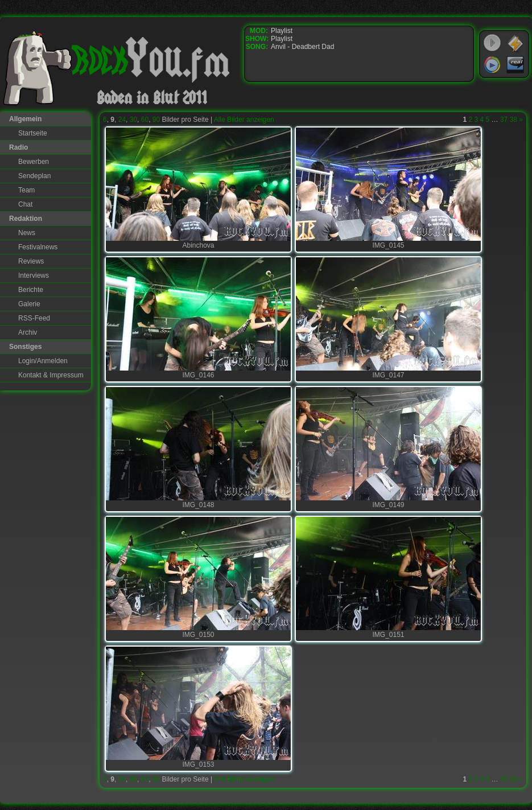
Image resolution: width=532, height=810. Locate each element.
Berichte (31, 290)
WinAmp (515, 43)
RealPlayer (515, 65)
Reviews (31, 261)
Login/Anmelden (43, 361)
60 (145, 120)
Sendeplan (34, 176)
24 (122, 120)
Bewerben (34, 162)
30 (133, 120)
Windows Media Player (492, 65)
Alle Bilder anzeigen (244, 120)
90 (156, 120)
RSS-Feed (34, 318)
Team (26, 190)
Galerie (29, 304)
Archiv (28, 332)
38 (514, 120)
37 (504, 120)
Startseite (33, 133)
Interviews (34, 276)
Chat (25, 204)
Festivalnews (38, 247)
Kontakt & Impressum (51, 375)
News (27, 233)
